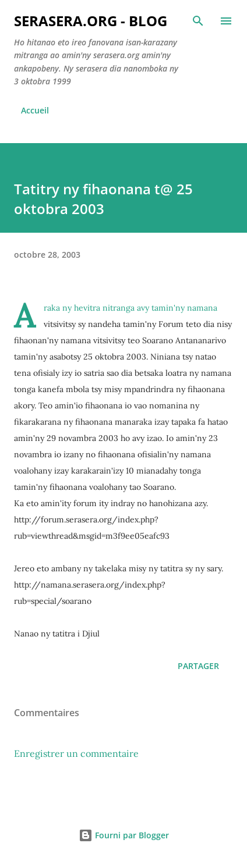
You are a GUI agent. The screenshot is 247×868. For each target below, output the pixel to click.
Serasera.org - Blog (91, 21)
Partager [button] (198, 666)
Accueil (35, 110)
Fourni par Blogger (124, 835)
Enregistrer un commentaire (76, 753)
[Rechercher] (198, 21)
